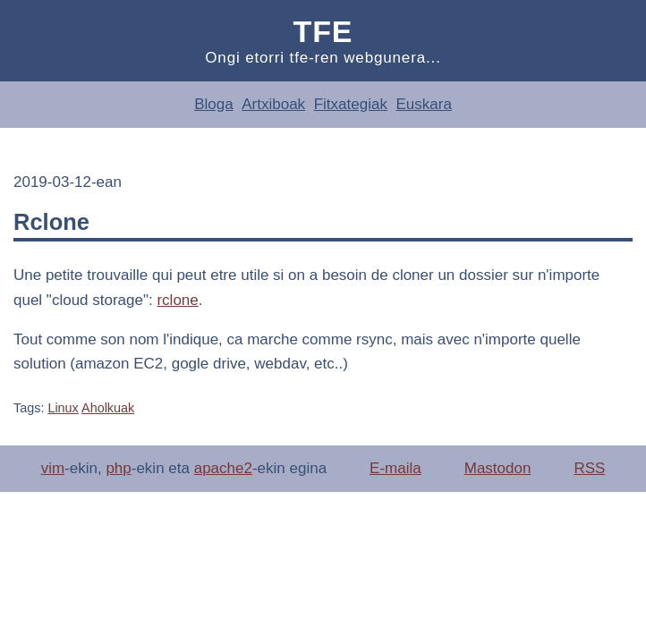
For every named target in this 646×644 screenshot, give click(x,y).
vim (53, 468)
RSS (589, 468)
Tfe (323, 31)
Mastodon (498, 468)
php (118, 468)
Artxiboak (273, 104)
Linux (63, 408)
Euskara (423, 104)
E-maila (395, 468)
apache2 (223, 468)
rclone (177, 300)
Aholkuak (108, 408)
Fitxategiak (351, 104)
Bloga (213, 104)
